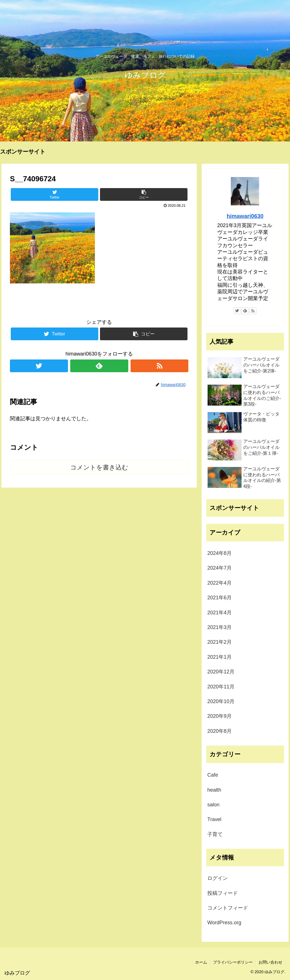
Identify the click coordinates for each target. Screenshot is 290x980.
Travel (214, 819)
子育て (215, 834)
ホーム (201, 962)
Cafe (213, 775)
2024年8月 (219, 553)
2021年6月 (219, 598)
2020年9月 (219, 716)
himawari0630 (245, 216)
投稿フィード (223, 893)
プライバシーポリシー (233, 962)
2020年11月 (221, 687)
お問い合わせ (270, 962)
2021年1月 (219, 657)
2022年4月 (219, 583)
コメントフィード (228, 908)
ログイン (217, 878)
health (214, 790)
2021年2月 (219, 642)
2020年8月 (219, 731)
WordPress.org (224, 923)
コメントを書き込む (99, 467)
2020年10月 (221, 701)
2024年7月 (219, 568)
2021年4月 (219, 613)
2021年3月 (219, 627)
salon (213, 805)
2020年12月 (221, 672)
